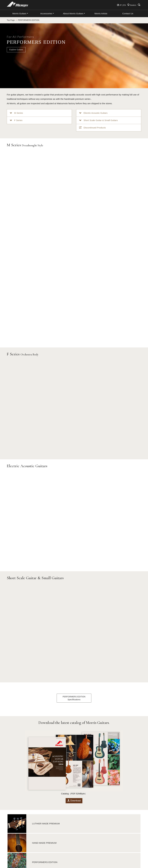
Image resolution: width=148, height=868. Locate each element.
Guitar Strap (47, 831)
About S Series (14, 827)
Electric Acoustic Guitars (93, 113)
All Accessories (48, 815)
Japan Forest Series (18, 831)
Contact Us (128, 13)
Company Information (86, 823)
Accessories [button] (46, 13)
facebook (80, 835)
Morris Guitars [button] (19, 13)
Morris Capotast (49, 819)
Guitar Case (47, 827)
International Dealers (86, 819)
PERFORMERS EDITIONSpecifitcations (74, 601)
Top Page (11, 20)
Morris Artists (101, 13)
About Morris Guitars (86, 815)
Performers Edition (15, 823)
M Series (16, 113)
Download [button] (74, 703)
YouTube (80, 847)
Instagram (81, 843)
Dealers (132, 5)
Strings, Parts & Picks (51, 839)
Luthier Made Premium (17, 815)
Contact (80, 831)
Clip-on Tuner (48, 823)
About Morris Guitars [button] (73, 13)
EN (124, 5)
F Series (16, 120)
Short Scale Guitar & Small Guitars (98, 120)
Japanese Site (83, 851)
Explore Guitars (16, 50)
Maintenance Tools (50, 835)
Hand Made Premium (17, 819)
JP (120, 5)
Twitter (79, 839)
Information (81, 827)
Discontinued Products (92, 128)
